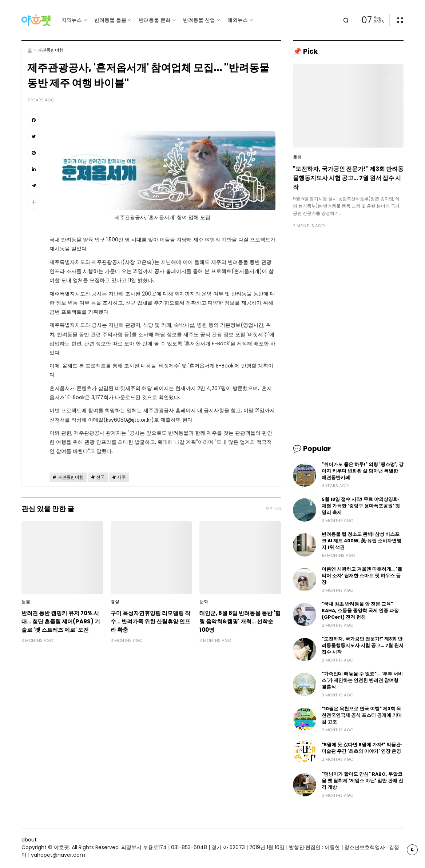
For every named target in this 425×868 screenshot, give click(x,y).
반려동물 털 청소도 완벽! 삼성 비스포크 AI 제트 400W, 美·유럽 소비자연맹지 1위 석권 (362, 541)
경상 (115, 602)
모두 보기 (273, 509)
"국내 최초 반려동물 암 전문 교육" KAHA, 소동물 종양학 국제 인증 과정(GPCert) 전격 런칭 (360, 610)
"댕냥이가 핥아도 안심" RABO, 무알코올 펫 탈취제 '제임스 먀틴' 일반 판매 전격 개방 (362, 781)
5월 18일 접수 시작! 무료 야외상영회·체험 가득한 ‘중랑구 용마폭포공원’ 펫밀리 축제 (361, 506)
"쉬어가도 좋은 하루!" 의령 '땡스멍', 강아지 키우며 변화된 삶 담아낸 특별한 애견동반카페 (363, 471)
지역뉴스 (72, 20)
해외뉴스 (238, 20)
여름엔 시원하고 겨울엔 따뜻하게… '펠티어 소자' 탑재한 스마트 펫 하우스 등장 (362, 576)
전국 (100, 477)
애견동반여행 (51, 50)
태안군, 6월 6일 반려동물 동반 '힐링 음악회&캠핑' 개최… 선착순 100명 (240, 621)
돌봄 (26, 602)
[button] (34, 202)
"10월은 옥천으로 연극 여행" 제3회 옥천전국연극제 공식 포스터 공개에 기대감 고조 (362, 715)
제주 (122, 477)
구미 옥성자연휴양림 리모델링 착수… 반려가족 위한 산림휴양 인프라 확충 (150, 621)
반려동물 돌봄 (110, 20)
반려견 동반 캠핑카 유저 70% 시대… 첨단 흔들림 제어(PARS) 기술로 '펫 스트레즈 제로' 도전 (61, 621)
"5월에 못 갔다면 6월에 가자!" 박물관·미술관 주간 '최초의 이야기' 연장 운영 (362, 748)
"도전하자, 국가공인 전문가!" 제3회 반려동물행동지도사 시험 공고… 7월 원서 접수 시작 (348, 178)
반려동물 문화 (155, 20)
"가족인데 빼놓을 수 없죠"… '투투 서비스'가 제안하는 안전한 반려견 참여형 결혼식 (362, 680)
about (29, 840)
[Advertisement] (348, 285)
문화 (204, 602)
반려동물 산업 (199, 20)
